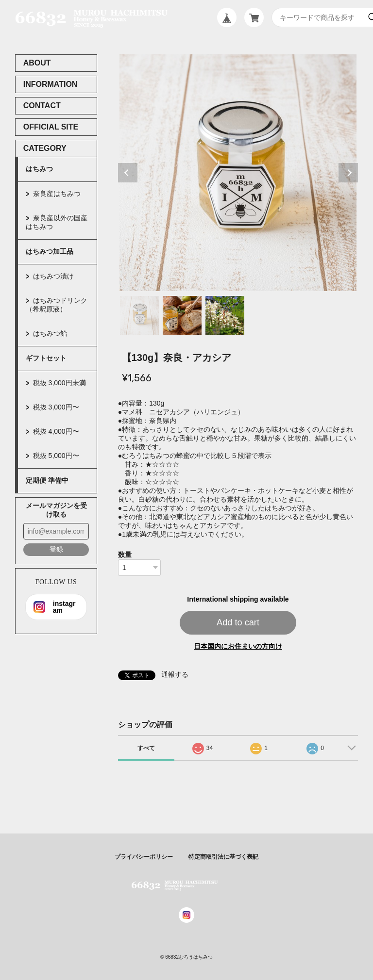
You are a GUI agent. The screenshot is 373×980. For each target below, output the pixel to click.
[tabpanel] (238, 173)
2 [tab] (182, 315)
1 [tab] (139, 315)
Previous (128, 173)
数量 (125, 555)
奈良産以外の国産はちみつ (57, 222)
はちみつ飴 (50, 333)
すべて (146, 748)
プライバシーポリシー (144, 857)
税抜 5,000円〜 (56, 456)
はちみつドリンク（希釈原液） (57, 305)
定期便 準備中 (47, 480)
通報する (175, 674)
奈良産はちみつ (57, 194)
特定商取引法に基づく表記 (223, 857)
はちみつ (39, 169)
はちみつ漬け (53, 276)
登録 (56, 549)
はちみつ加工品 (50, 251)
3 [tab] (225, 315)
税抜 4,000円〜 (56, 431)
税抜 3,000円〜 (56, 407)
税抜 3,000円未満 (59, 383)
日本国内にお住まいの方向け (238, 646)
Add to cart (238, 622)
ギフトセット (46, 358)
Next (348, 173)
